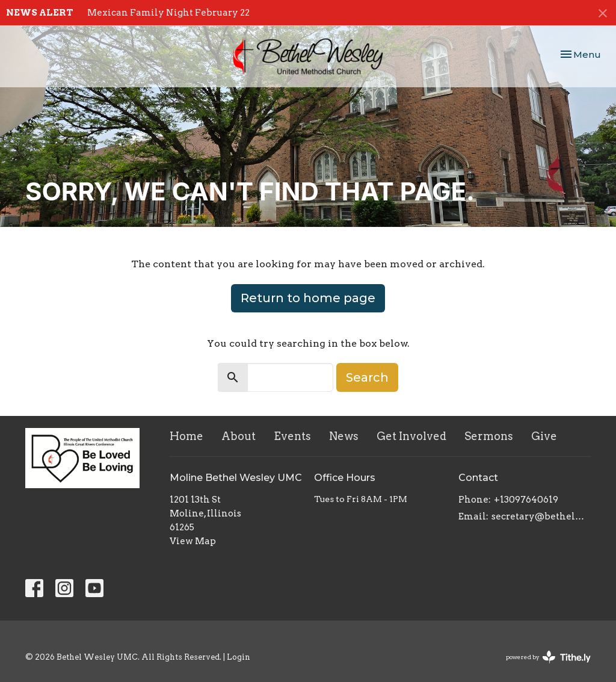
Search (367, 377)
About (239, 436)
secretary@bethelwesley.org (541, 516)
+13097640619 (526, 500)
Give (544, 436)
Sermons (489, 436)
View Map (193, 541)
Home (186, 436)
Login (239, 657)
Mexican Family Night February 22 (168, 13)
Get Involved (411, 436)
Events (292, 436)
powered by (548, 657)
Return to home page (308, 298)
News (344, 436)
